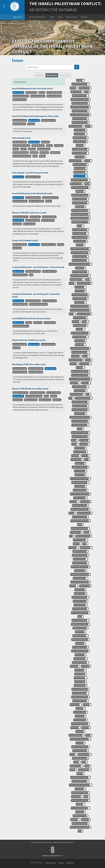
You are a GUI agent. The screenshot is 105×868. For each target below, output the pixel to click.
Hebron (47, 396)
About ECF (18, 17)
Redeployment (57, 400)
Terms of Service (51, 863)
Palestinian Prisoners (45, 400)
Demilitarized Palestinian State (22, 146)
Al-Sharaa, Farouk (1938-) (20, 344)
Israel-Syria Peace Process (48, 344)
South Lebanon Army (50, 323)
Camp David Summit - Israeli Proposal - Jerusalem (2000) (36, 295)
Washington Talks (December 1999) (29, 364)
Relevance (40, 75)
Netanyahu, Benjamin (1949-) (21, 96)
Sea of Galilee (17, 348)
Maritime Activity (18, 400)
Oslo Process (31, 124)
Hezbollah (29, 323)
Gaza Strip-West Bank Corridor (34, 396)
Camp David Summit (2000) (25, 240)
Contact (84, 17)
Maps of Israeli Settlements (55, 93)
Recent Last (64, 75)
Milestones (61, 244)
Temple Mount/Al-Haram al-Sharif (22, 156)
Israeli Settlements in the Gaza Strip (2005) (32, 88)
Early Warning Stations (38, 146)
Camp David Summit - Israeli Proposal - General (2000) (38, 267)
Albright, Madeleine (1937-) (36, 369)
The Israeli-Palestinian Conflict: (65, 4)
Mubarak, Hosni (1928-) (19, 124)
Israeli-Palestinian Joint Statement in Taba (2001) (35, 116)
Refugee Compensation (44, 149)
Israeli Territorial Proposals (33, 177)
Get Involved (72, 17)
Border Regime (46, 142)
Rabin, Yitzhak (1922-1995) (54, 96)
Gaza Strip (42, 93)
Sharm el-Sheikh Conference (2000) (29, 213)
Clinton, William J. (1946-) (49, 120)
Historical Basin (59, 146)
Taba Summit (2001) (21, 138)
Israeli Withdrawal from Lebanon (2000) (31, 318)
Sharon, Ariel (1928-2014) (20, 100)
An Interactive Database (53, 10)
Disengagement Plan (32, 93)
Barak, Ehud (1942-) (19, 93)
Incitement (54, 396)
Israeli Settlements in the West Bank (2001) (32, 193)
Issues (52, 17)
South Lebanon (38, 323)
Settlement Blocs (55, 153)
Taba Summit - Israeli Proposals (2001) (30, 173)
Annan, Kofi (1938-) (35, 217)
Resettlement (34, 153)
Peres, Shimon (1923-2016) (38, 96)
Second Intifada (44, 153)
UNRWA (35, 156)
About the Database (37, 17)
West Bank (43, 156)
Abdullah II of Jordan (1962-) (21, 217)
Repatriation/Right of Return (21, 153)
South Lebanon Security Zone (21, 326)
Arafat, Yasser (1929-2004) (20, 120)
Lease (31, 275)
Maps (60, 17)
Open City (24, 149)
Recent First (52, 75)
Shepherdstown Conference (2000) (29, 340)
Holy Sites (16, 149)
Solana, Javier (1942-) (30, 224)
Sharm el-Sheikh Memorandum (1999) (30, 389)
